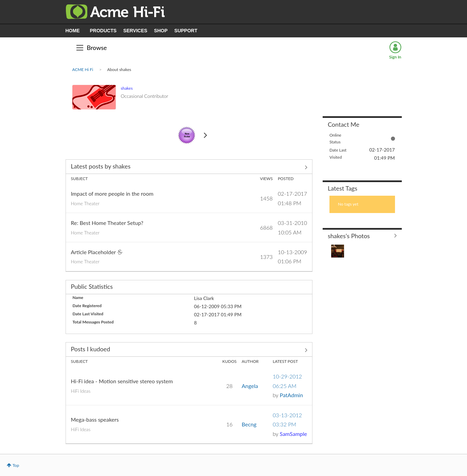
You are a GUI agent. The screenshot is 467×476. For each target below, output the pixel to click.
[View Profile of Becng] (249, 424)
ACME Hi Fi (83, 69)
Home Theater (85, 204)
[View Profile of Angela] (250, 386)
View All (189, 167)
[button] (338, 251)
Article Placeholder (94, 252)
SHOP (161, 31)
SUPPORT (186, 31)
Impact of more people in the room (112, 193)
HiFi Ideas (81, 391)
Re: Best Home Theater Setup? (107, 223)
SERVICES (135, 31)
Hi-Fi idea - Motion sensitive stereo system (122, 381)
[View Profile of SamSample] (293, 434)
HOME (73, 31)
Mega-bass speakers (95, 419)
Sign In (395, 57)
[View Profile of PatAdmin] (291, 395)
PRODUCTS (103, 31)
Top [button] (16, 465)
